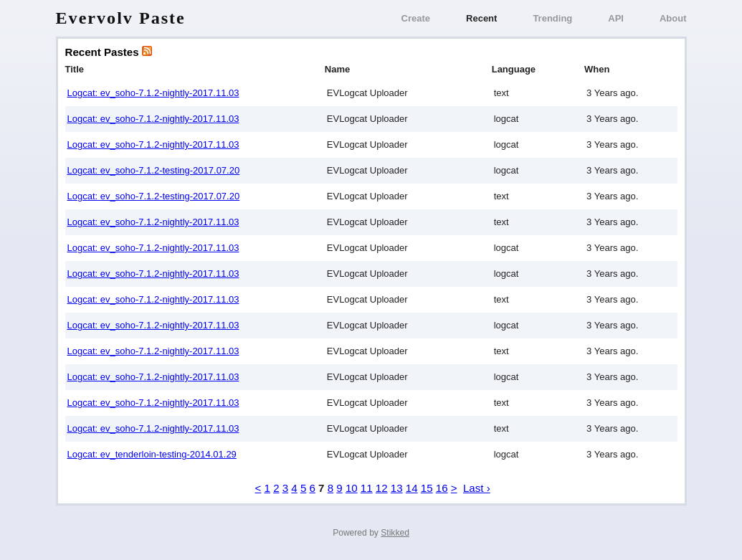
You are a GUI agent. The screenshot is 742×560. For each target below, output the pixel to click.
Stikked (395, 533)
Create (416, 18)
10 (352, 488)
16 (442, 488)
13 (397, 488)
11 (367, 488)
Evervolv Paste (121, 18)
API (616, 18)
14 (412, 488)
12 (382, 488)
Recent (481, 18)
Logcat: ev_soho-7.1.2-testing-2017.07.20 (154, 170)
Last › (477, 488)
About (673, 18)
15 (427, 488)
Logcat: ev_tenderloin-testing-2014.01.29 (152, 454)
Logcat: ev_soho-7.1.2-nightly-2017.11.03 (153, 93)
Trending (552, 18)
